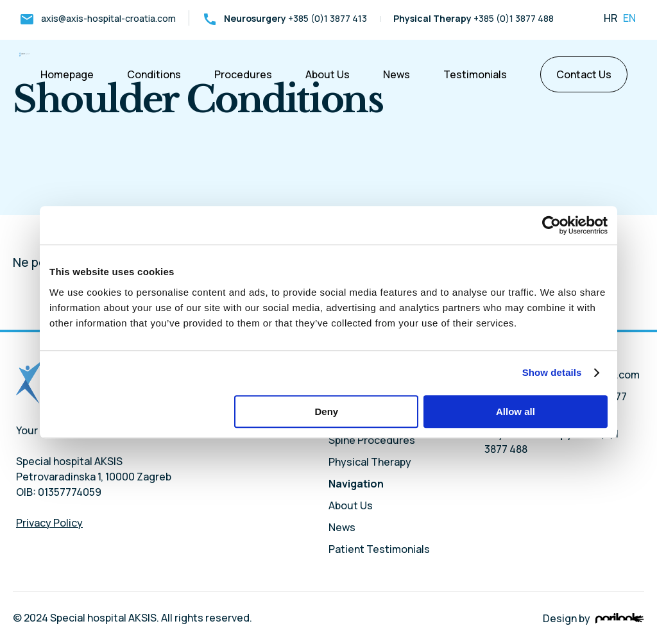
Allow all (516, 411)
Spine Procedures (372, 440)
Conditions (154, 74)
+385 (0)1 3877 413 (285, 18)
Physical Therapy (370, 462)
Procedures (243, 74)
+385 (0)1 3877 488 (474, 18)
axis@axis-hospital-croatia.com (98, 18)
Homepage (67, 74)
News (397, 74)
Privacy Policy (49, 523)
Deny (327, 411)
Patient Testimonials (379, 549)
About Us (328, 74)
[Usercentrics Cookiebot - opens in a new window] (551, 225)
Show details (552, 372)
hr (610, 18)
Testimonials (475, 74)
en (628, 18)
